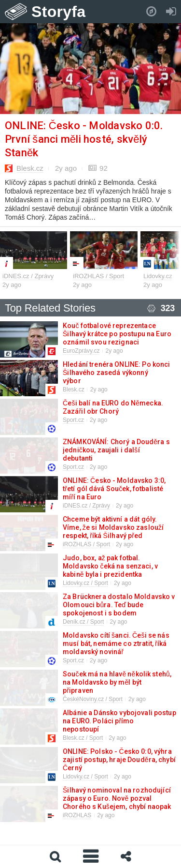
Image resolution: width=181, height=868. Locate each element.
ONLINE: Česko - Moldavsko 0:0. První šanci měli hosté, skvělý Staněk (84, 139)
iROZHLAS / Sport (98, 276)
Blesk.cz (30, 168)
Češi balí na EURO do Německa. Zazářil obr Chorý (113, 407)
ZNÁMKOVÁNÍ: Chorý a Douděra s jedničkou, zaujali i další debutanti (116, 450)
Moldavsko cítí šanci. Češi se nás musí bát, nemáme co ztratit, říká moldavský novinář (116, 644)
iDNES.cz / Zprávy (28, 276)
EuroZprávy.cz (81, 351)
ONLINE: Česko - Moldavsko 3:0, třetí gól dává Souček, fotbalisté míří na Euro (114, 489)
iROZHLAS (77, 815)
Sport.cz (73, 420)
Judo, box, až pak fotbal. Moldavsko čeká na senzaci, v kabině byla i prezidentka (110, 566)
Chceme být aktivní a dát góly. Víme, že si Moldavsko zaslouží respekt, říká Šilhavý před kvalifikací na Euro (113, 531)
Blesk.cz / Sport (83, 738)
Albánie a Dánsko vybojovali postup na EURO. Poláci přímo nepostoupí (119, 721)
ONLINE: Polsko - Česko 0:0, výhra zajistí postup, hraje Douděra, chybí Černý (119, 760)
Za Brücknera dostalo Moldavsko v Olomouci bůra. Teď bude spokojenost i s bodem (119, 605)
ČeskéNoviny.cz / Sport (93, 699)
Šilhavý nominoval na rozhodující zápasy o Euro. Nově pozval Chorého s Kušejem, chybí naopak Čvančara (117, 802)
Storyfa (59, 12)
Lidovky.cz (158, 276)
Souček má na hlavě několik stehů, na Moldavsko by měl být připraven (117, 682)
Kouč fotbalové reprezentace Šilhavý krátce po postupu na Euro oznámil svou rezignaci (117, 334)
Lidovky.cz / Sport (85, 583)
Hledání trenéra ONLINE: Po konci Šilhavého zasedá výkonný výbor (116, 373)
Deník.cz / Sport (83, 622)
